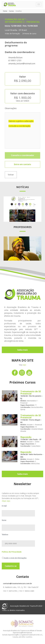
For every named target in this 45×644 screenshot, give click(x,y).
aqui (24, 365)
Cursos (11, 11)
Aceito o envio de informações (14, 558)
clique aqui (6, 501)
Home (5, 11)
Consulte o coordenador (23, 155)
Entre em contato (22, 164)
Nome (4, 520)
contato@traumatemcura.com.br (17, 583)
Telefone (5, 535)
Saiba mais (22, 350)
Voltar (11, 175)
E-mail (4, 506)
